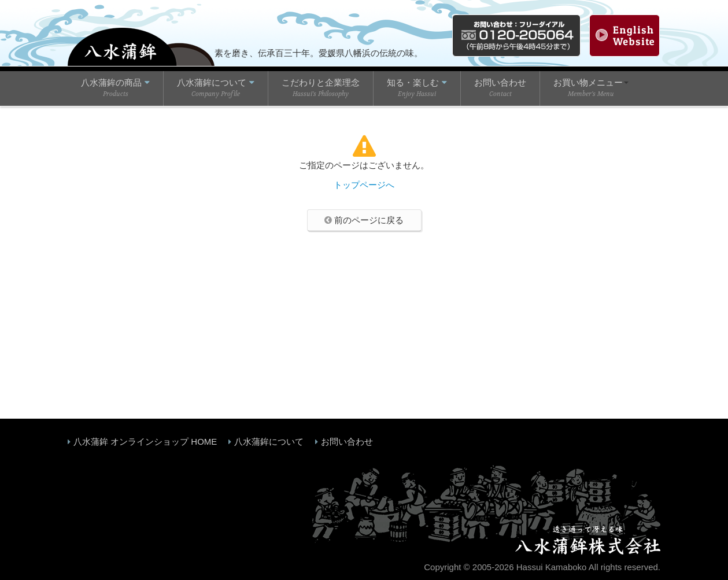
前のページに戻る (364, 220)
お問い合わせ (347, 442)
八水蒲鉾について (269, 442)
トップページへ (364, 185)
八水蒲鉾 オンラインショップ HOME (145, 442)
